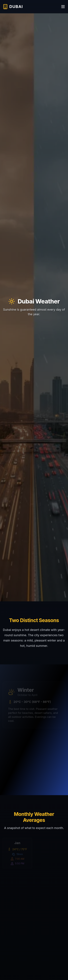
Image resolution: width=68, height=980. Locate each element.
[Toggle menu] (63, 7)
